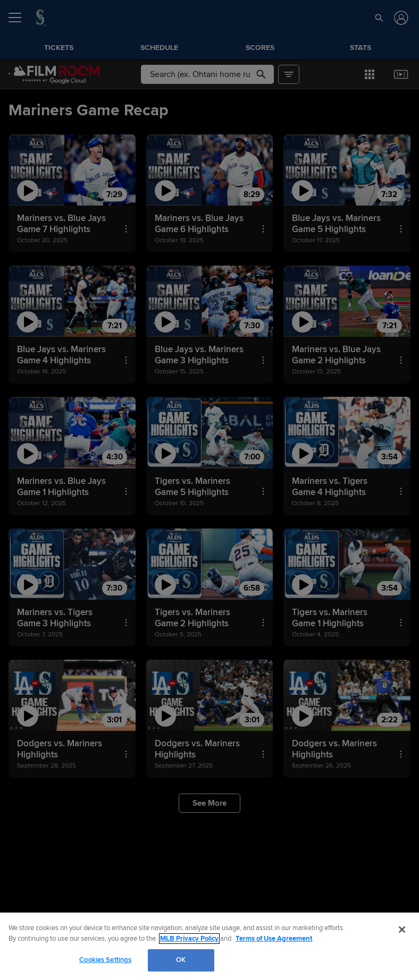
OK (181, 960)
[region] (209, 946)
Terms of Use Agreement (274, 939)
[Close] (402, 930)
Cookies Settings (105, 960)
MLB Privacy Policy (189, 939)
